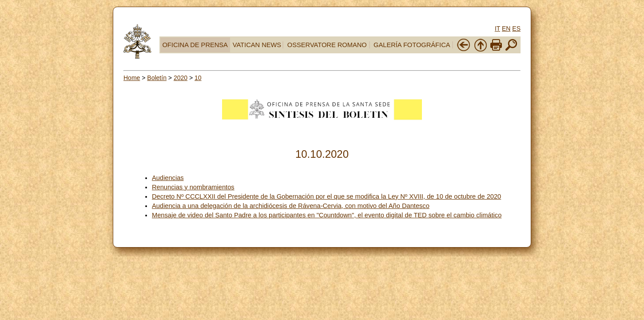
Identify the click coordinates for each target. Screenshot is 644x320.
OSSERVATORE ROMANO (327, 45)
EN (506, 28)
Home (132, 78)
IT (497, 28)
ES (516, 28)
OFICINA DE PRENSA (195, 45)
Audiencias (168, 178)
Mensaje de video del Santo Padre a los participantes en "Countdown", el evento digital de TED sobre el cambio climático (327, 215)
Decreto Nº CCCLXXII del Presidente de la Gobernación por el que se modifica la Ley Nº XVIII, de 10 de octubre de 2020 (326, 196)
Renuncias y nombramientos (193, 187)
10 (198, 78)
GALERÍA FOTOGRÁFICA (412, 45)
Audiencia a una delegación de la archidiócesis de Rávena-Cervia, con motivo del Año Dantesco (291, 206)
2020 (181, 78)
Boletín (157, 78)
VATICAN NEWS (257, 45)
